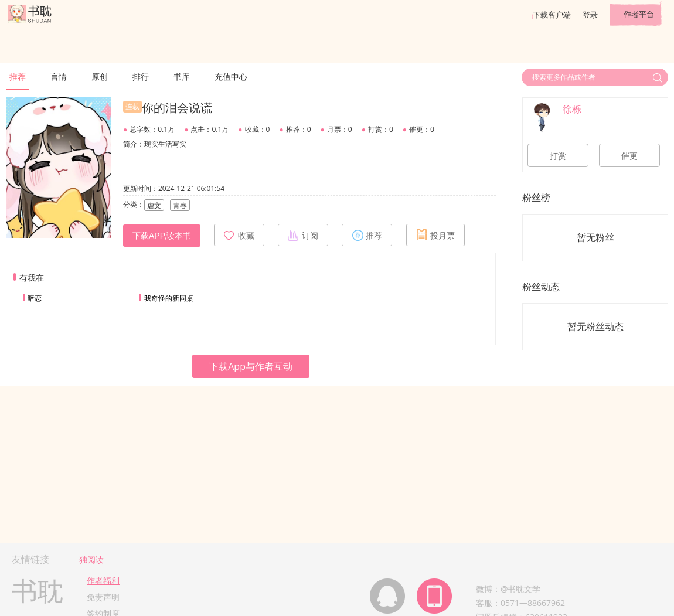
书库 (182, 76)
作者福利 (103, 581)
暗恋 (35, 298)
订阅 (303, 235)
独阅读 (91, 559)
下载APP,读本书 (162, 236)
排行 (141, 76)
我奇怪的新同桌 (169, 298)
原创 (100, 76)
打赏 (558, 156)
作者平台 (639, 14)
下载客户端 (552, 15)
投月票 (435, 235)
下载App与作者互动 (251, 366)
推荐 (18, 76)
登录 (590, 15)
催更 (629, 156)
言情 (59, 76)
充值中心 (231, 76)
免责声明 (103, 597)
